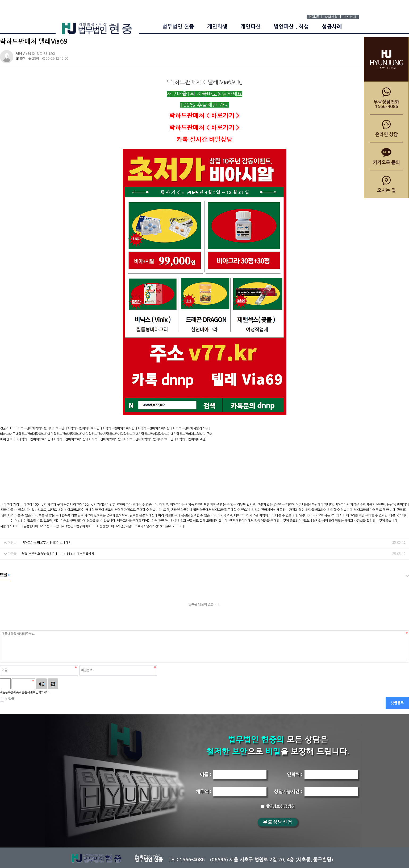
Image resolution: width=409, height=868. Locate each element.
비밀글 (7, 699)
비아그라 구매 (9, 434)
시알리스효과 (135, 526)
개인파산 (251, 27)
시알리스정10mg (155, 526)
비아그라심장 (117, 526)
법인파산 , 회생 (291, 27)
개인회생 (217, 27)
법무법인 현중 (178, 27)
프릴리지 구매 (203, 434)
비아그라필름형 (22, 526)
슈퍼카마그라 (176, 526)
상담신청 (331, 17)
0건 (20, 59)
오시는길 (350, 17)
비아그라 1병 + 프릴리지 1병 (51, 526)
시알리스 (6, 526)
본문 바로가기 (0, 0)
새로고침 (53, 684)
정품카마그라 (9, 428)
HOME (314, 17)
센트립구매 (78, 526)
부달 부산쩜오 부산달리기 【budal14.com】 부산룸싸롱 (58, 554)
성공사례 (332, 27)
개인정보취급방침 (278, 806)
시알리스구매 (202, 428)
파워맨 (201, 439)
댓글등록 (397, 703)
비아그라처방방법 (97, 526)
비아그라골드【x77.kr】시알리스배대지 (47, 543)
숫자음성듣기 (41, 684)
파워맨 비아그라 (11, 439)
